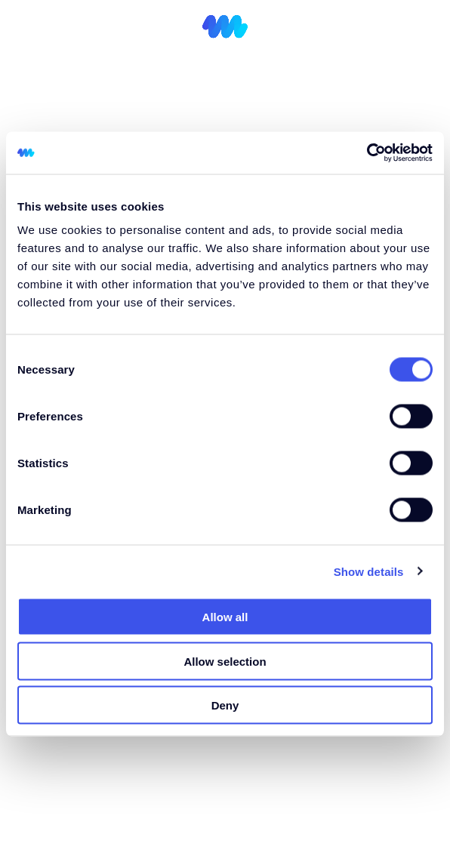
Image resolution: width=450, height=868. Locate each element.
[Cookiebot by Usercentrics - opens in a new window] (367, 153)
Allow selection (225, 661)
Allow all (225, 617)
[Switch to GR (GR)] (388, 29)
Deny (225, 705)
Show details (369, 571)
